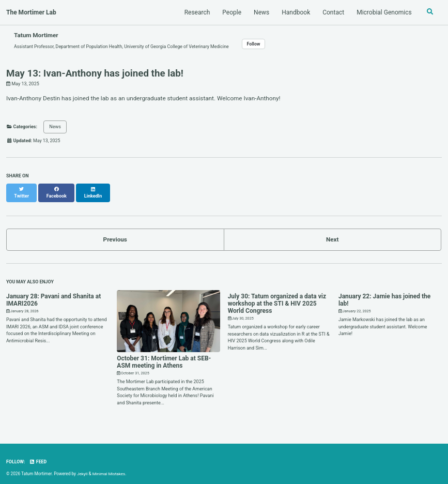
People (231, 12)
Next (333, 234)
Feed (38, 457)
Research (196, 12)
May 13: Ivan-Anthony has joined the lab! (95, 74)
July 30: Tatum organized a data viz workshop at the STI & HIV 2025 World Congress (277, 298)
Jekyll (82, 468)
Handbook (295, 12)
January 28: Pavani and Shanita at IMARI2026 (53, 295)
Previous (115, 234)
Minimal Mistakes (109, 468)
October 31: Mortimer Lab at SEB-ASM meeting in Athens (164, 357)
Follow (258, 44)
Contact (333, 12)
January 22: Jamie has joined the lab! (384, 295)
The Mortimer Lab (31, 12)
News (260, 12)
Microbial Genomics (383, 12)
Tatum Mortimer (37, 35)
